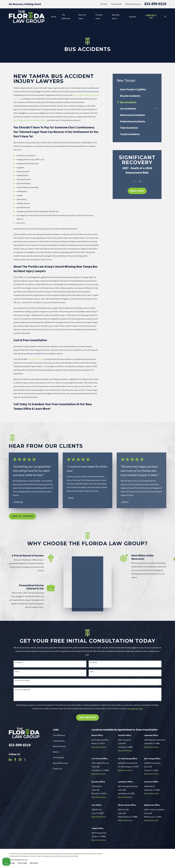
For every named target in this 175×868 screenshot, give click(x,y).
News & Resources (133, 4)
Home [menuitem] (54, 17)
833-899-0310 (155, 4)
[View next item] (140, 181)
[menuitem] (137, 89)
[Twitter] (25, 760)
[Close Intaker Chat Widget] (167, 791)
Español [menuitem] (133, 17)
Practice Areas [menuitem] (99, 17)
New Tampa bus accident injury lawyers (30, 120)
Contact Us (151, 17)
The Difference (59, 735)
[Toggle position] (162, 791)
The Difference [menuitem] (66, 17)
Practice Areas (59, 741)
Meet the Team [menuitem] (82, 17)
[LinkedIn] (10, 760)
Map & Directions (99, 747)
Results (104, 4)
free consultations (36, 359)
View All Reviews (22, 516)
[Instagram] (20, 760)
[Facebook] (15, 760)
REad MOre (137, 191)
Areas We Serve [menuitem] (116, 17)
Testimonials (116, 4)
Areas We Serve (59, 746)
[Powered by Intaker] (154, 863)
